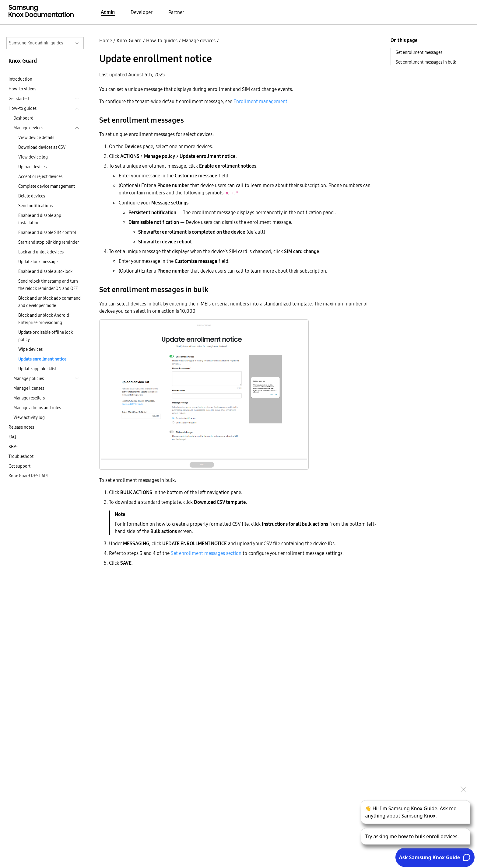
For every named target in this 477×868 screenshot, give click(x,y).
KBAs (13, 447)
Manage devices (199, 40)
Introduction (20, 79)
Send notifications (35, 206)
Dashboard (23, 118)
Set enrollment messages (419, 52)
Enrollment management (260, 101)
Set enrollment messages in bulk (426, 62)
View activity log (29, 417)
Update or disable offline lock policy (46, 336)
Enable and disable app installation (40, 219)
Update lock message (38, 262)
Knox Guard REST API (28, 476)
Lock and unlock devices (41, 252)
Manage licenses (29, 388)
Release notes (21, 427)
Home (106, 40)
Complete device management (47, 186)
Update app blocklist (37, 369)
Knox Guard (129, 40)
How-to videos (22, 89)
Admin (108, 12)
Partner (176, 12)
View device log (33, 157)
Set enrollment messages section (206, 553)
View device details (36, 138)
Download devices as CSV (42, 147)
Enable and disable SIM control (47, 232)
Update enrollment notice (42, 359)
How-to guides (162, 40)
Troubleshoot (21, 456)
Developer (142, 12)
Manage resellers (29, 398)
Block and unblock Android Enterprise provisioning (44, 319)
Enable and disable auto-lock (45, 271)
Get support (19, 466)
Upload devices (32, 167)
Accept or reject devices (40, 176)
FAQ (12, 437)
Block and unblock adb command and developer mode (49, 302)
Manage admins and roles (37, 408)
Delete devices (32, 196)
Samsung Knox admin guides (36, 43)
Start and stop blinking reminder (49, 242)
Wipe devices (30, 349)
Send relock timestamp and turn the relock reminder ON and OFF (48, 285)
